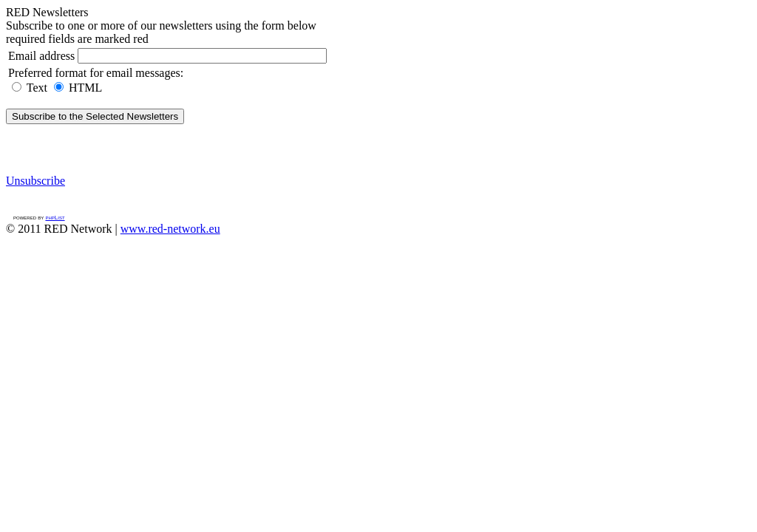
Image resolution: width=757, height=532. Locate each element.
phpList (55, 218)
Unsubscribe (35, 181)
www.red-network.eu (170, 229)
